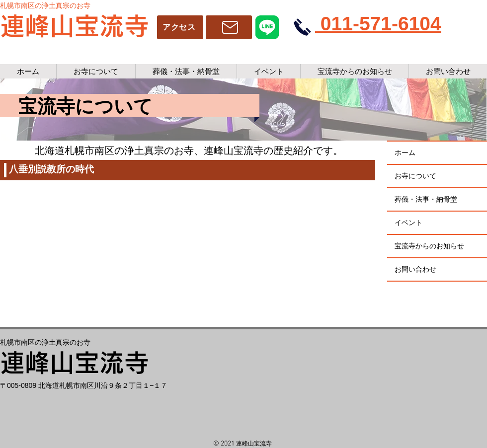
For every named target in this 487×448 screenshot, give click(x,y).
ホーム (405, 152)
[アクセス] (180, 27)
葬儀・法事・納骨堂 (426, 199)
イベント (408, 223)
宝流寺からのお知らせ (429, 246)
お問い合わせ (415, 269)
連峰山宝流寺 (75, 26)
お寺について (415, 176)
